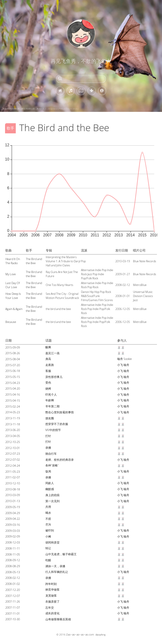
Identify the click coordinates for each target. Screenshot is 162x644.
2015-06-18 (13, 371)
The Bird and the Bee (34, 261)
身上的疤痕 (52, 495)
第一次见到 (52, 501)
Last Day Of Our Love (13, 285)
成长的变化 (52, 613)
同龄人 (50, 483)
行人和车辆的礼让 (57, 572)
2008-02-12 (13, 578)
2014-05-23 (13, 412)
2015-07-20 (13, 365)
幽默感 (50, 489)
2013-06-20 (13, 430)
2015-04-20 (13, 389)
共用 (48, 507)
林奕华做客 (52, 589)
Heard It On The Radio (13, 261)
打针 (48, 436)
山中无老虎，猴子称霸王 (61, 554)
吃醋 (48, 560)
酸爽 (48, 347)
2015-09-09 (13, 347)
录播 (48, 448)
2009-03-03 (13, 531)
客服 (48, 371)
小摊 (48, 536)
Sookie (128, 359)
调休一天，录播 (55, 566)
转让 (48, 548)
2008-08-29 (13, 566)
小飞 (120, 365)
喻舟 (120, 359)
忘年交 (50, 608)
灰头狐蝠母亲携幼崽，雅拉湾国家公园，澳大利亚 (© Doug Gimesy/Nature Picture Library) (41, 109)
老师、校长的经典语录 (60, 460)
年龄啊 (50, 400)
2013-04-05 (13, 436)
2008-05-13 (13, 572)
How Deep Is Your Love (13, 296)
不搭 (48, 519)
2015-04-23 (13, 383)
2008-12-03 (13, 542)
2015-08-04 (13, 359)
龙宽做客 (51, 595)
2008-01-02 (13, 584)
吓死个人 (51, 395)
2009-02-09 (13, 536)
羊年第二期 (52, 406)
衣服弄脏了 (52, 601)
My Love (11, 274)
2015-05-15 (13, 377)
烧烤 (48, 389)
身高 (48, 359)
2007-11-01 (13, 614)
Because (11, 322)
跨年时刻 (51, 584)
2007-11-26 (13, 601)
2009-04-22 (13, 519)
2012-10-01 (13, 448)
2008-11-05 (13, 554)
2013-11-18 (13, 424)
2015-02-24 (13, 407)
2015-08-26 (13, 353)
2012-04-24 (13, 466)
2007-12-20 (13, 590)
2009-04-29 (13, 513)
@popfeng (101, 635)
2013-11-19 (13, 418)
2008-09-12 (13, 560)
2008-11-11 (13, 548)
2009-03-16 (13, 525)
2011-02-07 (13, 477)
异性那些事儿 (54, 377)
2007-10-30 (13, 619)
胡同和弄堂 (52, 542)
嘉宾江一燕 (52, 353)
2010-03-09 (13, 495)
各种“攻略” (52, 465)
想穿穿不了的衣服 (57, 424)
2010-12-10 (13, 483)
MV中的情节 (53, 430)
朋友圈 (50, 418)
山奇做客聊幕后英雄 (58, 619)
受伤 (48, 383)
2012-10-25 (13, 442)
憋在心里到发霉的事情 (60, 412)
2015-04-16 (13, 395)
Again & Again (14, 309)
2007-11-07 (13, 608)
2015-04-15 (13, 401)
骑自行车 (51, 454)
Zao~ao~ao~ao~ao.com (80, 634)
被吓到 (50, 530)
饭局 (48, 471)
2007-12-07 (13, 596)
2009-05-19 (13, 507)
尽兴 (48, 524)
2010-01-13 (13, 501)
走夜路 (50, 365)
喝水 (48, 513)
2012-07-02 (13, 460)
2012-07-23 (13, 454)
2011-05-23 (13, 472)
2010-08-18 (13, 489)
